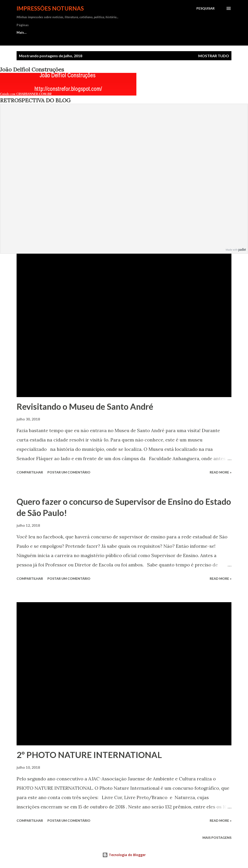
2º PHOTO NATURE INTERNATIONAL (89, 755)
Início (21, 32)
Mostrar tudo (214, 56)
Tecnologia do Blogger (124, 855)
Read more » (221, 472)
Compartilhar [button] (30, 472)
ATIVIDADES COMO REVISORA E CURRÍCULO (74, 32)
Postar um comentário (69, 472)
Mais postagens (217, 838)
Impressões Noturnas (50, 8)
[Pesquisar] (205, 8)
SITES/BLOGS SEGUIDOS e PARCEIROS (153, 32)
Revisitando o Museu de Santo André (85, 406)
